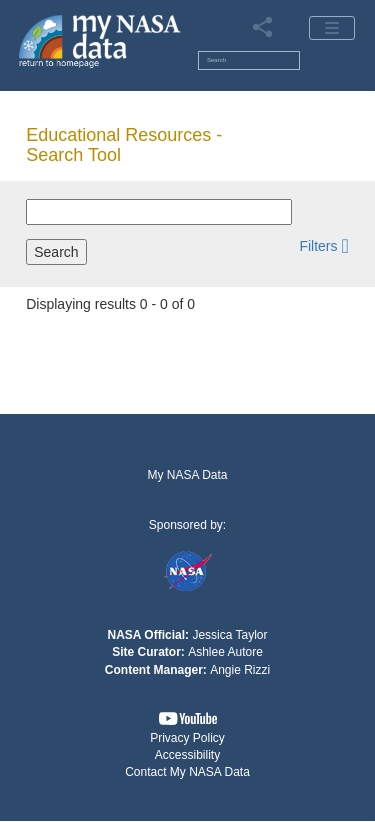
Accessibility (187, 755)
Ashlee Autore (225, 652)
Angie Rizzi (240, 670)
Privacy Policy (187, 738)
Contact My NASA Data (187, 772)
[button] (323, 245)
